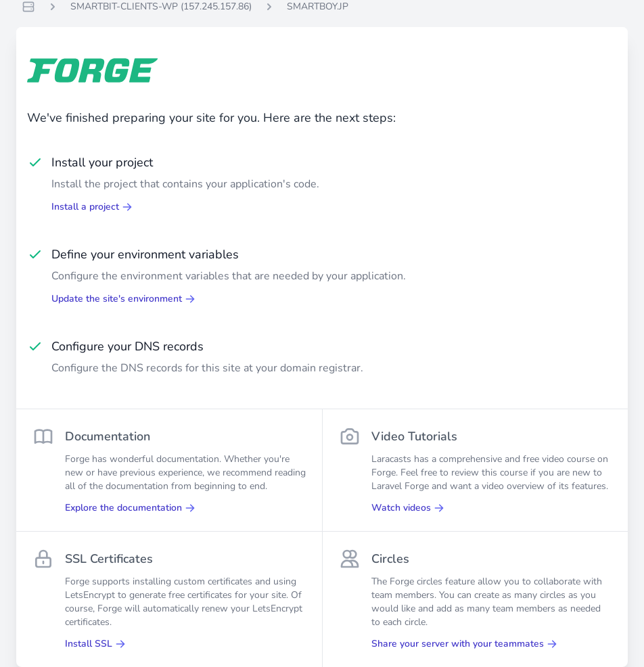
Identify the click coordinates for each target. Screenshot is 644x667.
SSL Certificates (109, 559)
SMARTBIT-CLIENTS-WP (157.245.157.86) (161, 6)
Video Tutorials (414, 436)
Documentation (108, 436)
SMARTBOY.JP (318, 6)
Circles (390, 559)
